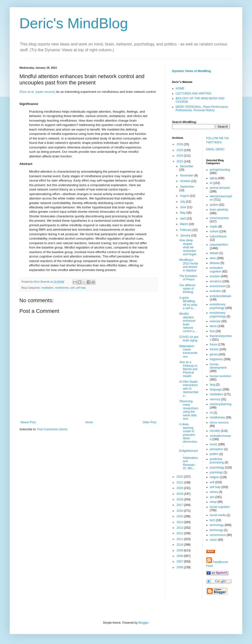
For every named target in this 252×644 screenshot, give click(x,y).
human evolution (220, 376)
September (187, 187)
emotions (216, 281)
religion (215, 477)
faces (213, 326)
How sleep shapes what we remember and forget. (188, 247)
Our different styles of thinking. (187, 289)
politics (214, 454)
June (184, 207)
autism (214, 205)
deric (213, 258)
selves (214, 492)
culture (214, 231)
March (185, 224)
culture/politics (219, 245)
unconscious (218, 535)
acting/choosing (220, 170)
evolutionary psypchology (218, 315)
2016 (180, 511)
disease (215, 263)
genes (214, 354)
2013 (180, 528)
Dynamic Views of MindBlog (191, 71)
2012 (180, 533)
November (187, 176)
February (186, 230)
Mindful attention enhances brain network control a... (188, 322)
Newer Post (28, 422)
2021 (180, 483)
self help (81, 288)
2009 (180, 550)
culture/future (218, 236)
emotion (215, 276)
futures (214, 349)
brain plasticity (219, 210)
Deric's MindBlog (74, 23)
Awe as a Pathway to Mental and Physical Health (188, 369)
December (187, 166)
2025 (180, 150)
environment (218, 286)
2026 (180, 144)
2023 (180, 161)
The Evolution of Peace (188, 278)
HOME (180, 88)
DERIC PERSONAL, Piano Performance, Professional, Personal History (202, 109)
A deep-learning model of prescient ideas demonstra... (189, 435)
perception (217, 449)
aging (213, 178)
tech (213, 520)
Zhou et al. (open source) (37, 92)
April (183, 219)
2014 (180, 522)
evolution (216, 291)
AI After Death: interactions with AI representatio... (189, 389)
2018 (180, 499)
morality (215, 431)
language (216, 389)
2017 (180, 505)
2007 (180, 562)
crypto (214, 227)
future (214, 344)
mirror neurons (219, 423)
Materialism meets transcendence (188, 351)
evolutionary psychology (218, 306)
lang (213, 385)
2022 (180, 477)
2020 (180, 488)
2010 (180, 545)
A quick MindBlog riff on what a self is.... (188, 303)
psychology (217, 468)
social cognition (220, 507)
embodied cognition (216, 270)
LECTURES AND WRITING (193, 94)
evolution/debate (220, 296)
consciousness (219, 218)
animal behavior (220, 188)
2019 (180, 494)
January (186, 235)
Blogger (143, 623)
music (214, 444)
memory (215, 399)
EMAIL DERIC (215, 149)
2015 (180, 516)
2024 (180, 156)
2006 (180, 567)
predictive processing (217, 461)
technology (217, 525)
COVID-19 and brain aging (189, 339)
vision (214, 540)
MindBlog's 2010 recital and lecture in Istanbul (189, 265)
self (72, 288)
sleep (213, 502)
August (185, 196)
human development (218, 366)
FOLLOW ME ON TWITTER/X (217, 140)
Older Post (149, 422)
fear (212, 331)
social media (218, 515)
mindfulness (62, 288)
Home (89, 422)
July (183, 202)
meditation (47, 288)
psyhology (216, 472)
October (186, 181)
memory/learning (221, 404)
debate (214, 253)
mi (211, 413)
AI (211, 183)
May (183, 213)
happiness (217, 359)
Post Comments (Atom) (52, 429)
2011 (180, 539)
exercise (215, 321)
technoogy (217, 530)
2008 (180, 556)
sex (212, 497)
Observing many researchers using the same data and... (189, 410)
